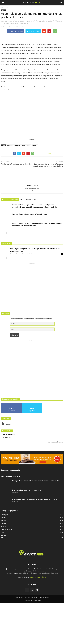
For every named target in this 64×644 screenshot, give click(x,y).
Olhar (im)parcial (6, 579)
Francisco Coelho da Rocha (18, 295)
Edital (7, 465)
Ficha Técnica (19, 638)
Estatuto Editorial (44, 638)
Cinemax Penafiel (9, 476)
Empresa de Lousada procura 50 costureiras (27, 531)
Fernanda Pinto (8, 27)
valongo (35, 186)
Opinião (3, 576)
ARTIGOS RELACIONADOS (10, 241)
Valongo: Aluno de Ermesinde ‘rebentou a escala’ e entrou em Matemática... (37, 522)
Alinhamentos (6, 284)
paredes (18, 186)
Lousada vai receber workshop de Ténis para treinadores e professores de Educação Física (48, 206)
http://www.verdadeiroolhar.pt (32, 229)
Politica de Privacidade (31, 638)
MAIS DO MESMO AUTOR (28, 241)
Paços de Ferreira (7, 570)
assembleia (10, 186)
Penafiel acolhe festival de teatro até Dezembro (16, 205)
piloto (29, 186)
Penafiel (4, 561)
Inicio (2, 7)
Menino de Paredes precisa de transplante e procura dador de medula (35, 540)
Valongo (3, 10)
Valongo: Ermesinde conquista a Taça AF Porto (29, 255)
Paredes (4, 559)
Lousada (4, 564)
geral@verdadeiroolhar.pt (38, 618)
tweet (50, 195)
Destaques (4, 556)
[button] (61, 3)
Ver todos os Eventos (56, 483)
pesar (24, 186)
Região (3, 573)
